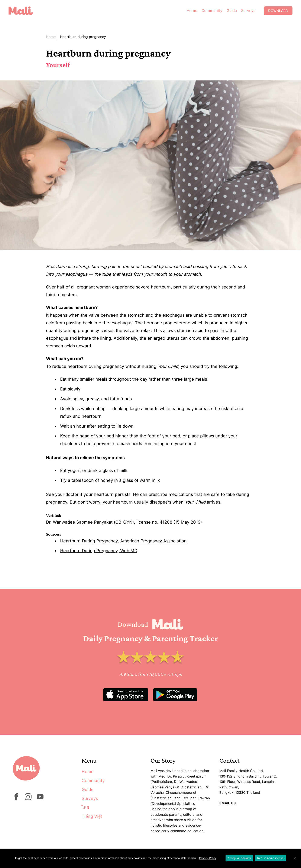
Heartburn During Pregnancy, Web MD (99, 551)
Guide (232, 11)
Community (212, 11)
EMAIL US (227, 803)
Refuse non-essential (271, 858)
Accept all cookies (239, 858)
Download (278, 11)
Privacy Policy (208, 858)
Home (192, 11)
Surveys (248, 11)
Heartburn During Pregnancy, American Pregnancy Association (123, 541)
